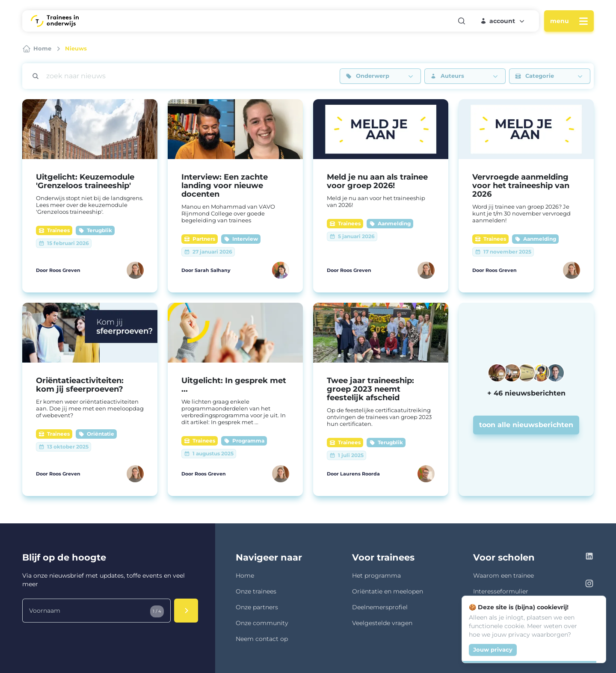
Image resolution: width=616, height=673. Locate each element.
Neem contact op (262, 639)
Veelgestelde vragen (382, 623)
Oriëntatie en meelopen (388, 591)
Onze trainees (256, 591)
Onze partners (257, 607)
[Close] (595, 607)
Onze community (262, 623)
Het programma (376, 576)
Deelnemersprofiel (380, 607)
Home (245, 576)
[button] (503, 21)
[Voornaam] (96, 611)
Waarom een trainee (503, 576)
